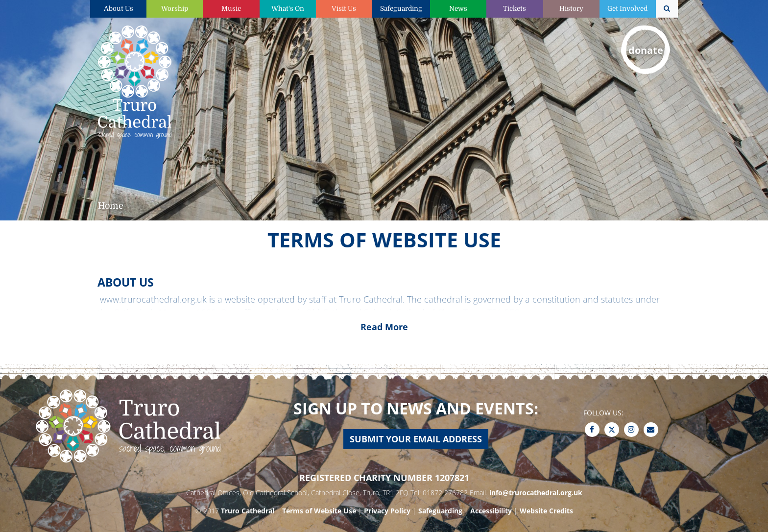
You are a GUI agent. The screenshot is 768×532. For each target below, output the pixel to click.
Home (111, 206)
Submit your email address (416, 439)
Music (231, 9)
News (458, 9)
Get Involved (627, 9)
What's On (288, 9)
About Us (119, 9)
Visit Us (344, 9)
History (571, 9)
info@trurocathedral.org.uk (536, 493)
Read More (384, 327)
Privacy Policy (387, 511)
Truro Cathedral (248, 511)
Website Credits (546, 511)
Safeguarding (401, 9)
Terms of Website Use (319, 511)
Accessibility (491, 511)
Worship (175, 9)
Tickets (515, 9)
